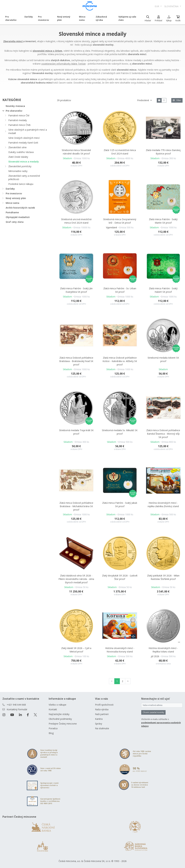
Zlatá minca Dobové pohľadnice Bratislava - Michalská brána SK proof (76, 506)
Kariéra (99, 719)
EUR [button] (157, 6)
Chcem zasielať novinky (153, 712)
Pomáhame (12, 212)
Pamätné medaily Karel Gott (23, 143)
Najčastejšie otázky (59, 714)
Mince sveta (82, 18)
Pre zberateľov (11, 18)
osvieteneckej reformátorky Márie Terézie (64, 64)
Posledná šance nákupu (21, 184)
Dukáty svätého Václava (21, 152)
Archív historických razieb (20, 208)
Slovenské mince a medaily (24, 162)
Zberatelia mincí (13, 41)
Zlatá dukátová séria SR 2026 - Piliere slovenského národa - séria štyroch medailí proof (76, 579)
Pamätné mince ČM (19, 115)
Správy (99, 724)
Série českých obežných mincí (24, 138)
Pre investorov (44, 18)
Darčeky (29, 17)
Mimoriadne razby (18, 171)
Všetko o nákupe (57, 705)
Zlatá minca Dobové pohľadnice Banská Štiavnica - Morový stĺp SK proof (163, 434)
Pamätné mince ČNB (19, 125)
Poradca (53, 728)
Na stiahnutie (102, 728)
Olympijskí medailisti (18, 217)
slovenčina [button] (172, 6)
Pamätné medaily (18, 120)
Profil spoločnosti (104, 705)
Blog (51, 733)
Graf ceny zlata (15, 222)
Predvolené (143, 100)
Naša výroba (102, 709)
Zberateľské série (17, 147)
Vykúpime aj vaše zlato (127, 18)
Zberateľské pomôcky (20, 166)
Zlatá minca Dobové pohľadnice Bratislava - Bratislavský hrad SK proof (76, 361)
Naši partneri (102, 714)
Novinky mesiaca (15, 106)
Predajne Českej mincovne (63, 724)
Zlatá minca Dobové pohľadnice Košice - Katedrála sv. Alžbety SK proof (120, 361)
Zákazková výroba (101, 18)
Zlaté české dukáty (18, 157)
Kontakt (53, 709)
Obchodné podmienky (60, 719)
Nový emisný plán (64, 18)
